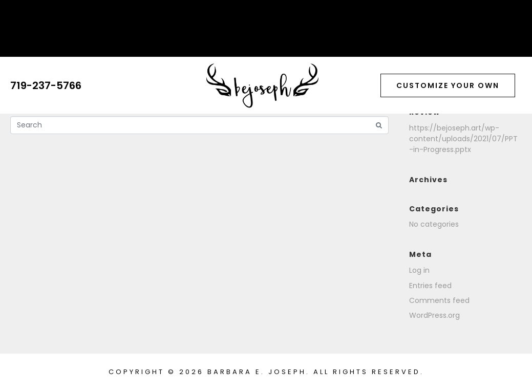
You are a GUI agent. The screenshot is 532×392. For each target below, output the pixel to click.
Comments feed (439, 300)
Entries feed (430, 286)
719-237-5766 (46, 85)
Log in (419, 270)
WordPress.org (434, 315)
